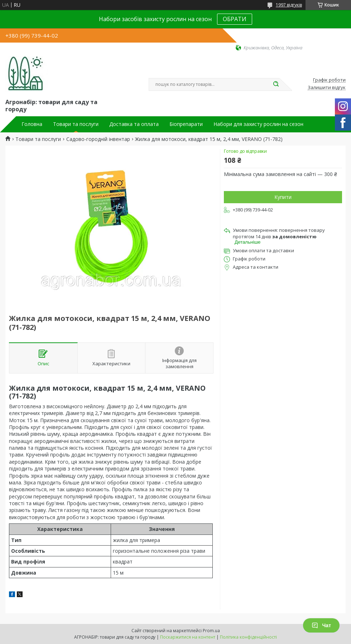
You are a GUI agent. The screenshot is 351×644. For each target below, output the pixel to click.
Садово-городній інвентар (98, 139)
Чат (321, 625)
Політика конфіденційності (248, 637)
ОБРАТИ (235, 19)
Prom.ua (211, 631)
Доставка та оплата (134, 124)
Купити (283, 197)
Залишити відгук (327, 88)
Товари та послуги (76, 124)
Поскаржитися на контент (188, 637)
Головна (32, 124)
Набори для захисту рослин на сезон (258, 124)
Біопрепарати (186, 124)
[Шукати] (276, 84)
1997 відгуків (289, 5)
